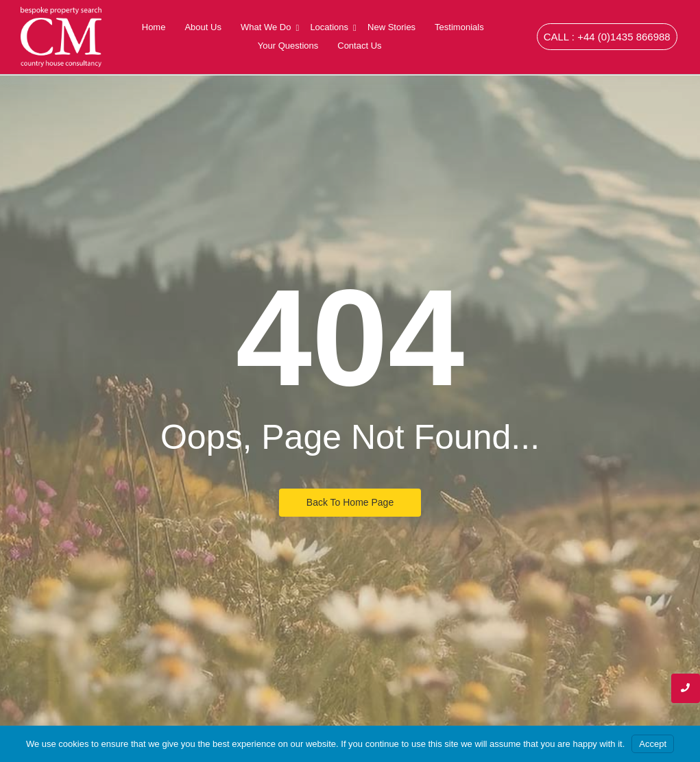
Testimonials (459, 27)
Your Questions (288, 46)
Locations (330, 27)
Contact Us (359, 46)
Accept (653, 744)
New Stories (391, 27)
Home (154, 27)
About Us (203, 27)
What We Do (267, 27)
